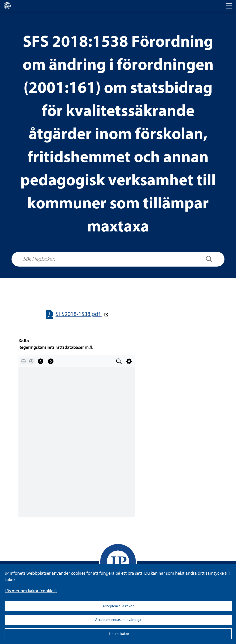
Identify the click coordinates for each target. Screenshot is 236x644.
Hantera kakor (118, 634)
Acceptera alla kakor (118, 606)
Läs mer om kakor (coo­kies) (31, 591)
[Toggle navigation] (229, 6)
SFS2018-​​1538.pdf (79, 314)
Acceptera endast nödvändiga (118, 620)
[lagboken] (7, 6)
